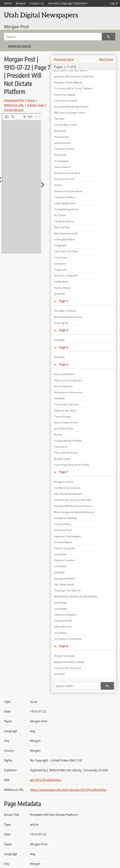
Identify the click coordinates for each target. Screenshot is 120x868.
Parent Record (14, 110)
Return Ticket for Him (66, 423)
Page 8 (64, 646)
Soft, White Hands (64, 584)
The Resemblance (64, 221)
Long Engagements (65, 203)
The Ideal (59, 119)
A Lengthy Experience (66, 209)
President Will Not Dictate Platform (73, 506)
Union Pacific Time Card (67, 668)
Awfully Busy (61, 282)
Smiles (58, 185)
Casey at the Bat (63, 621)
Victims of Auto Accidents (68, 191)
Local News (60, 554)
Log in (114, 3)
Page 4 (64, 330)
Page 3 (64, 301)
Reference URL (14, 105)
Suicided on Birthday (65, 518)
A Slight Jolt (60, 245)
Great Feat (60, 131)
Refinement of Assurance (68, 392)
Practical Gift (61, 137)
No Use (58, 434)
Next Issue (106, 59)
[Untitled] (59, 294)
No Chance (60, 215)
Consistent (60, 264)
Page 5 (64, 347)
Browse (21, 3)
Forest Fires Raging (65, 95)
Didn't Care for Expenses (68, 380)
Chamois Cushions (64, 560)
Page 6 (64, 364)
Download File (14, 100)
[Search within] (76, 686)
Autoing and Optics (65, 578)
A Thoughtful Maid (64, 239)
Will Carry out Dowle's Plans (70, 113)
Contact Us (37, 3)
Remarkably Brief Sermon (68, 317)
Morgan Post (16, 27)
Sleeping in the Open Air (67, 590)
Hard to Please (62, 288)
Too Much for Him (64, 179)
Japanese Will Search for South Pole (74, 76)
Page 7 (64, 472)
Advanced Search (20, 46)
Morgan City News (64, 656)
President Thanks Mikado (68, 82)
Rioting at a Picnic (64, 482)
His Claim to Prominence (68, 639)
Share (31, 100)
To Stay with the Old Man (68, 441)
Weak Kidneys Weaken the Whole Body (76, 596)
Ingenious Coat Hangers (67, 536)
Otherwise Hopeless (65, 615)
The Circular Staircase (66, 404)
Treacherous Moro (64, 197)
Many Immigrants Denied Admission (74, 512)
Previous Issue (64, 59)
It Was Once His (63, 627)
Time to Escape (63, 417)
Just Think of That (64, 429)
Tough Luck (60, 270)
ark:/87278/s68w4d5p (46, 780)
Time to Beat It (62, 167)
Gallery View (36, 105)
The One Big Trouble (65, 125)
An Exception (61, 161)
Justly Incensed (62, 143)
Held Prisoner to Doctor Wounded (73, 500)
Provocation (61, 447)
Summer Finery (63, 524)
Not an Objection (63, 386)
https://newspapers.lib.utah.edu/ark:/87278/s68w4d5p (68, 790)
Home (8, 3)
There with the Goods (66, 453)
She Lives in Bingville (66, 276)
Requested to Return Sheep (69, 662)
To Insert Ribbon (63, 542)
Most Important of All (66, 233)
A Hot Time (60, 258)
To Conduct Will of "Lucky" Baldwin (73, 88)
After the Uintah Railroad (68, 494)
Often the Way (62, 227)
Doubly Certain (62, 459)
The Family (60, 155)
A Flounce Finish (63, 530)
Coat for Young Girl (65, 548)
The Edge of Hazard (65, 311)
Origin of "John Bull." (65, 411)
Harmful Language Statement (68, 3)
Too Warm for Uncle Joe (67, 488)
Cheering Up (61, 323)
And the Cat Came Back (67, 173)
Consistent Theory (64, 149)
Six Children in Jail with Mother (71, 70)
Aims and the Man (64, 374)
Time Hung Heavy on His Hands (72, 465)
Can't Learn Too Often (66, 251)
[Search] (53, 37)
